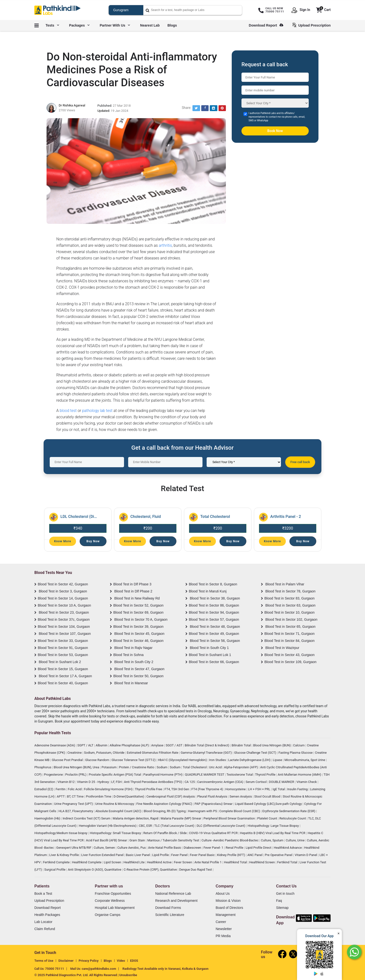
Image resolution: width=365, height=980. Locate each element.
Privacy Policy (89, 961)
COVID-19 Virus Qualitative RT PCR (214, 833)
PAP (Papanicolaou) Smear (214, 804)
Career (221, 922)
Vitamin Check (307, 782)
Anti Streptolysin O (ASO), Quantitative (95, 870)
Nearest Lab (150, 25)
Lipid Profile (161, 855)
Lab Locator (43, 922)
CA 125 (190, 782)
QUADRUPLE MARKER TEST (205, 775)
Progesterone (54, 775)
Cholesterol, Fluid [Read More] (146, 517)
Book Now (275, 131)
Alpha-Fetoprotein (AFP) (241, 767)
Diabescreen (193, 848)
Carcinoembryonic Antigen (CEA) (221, 782)
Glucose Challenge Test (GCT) (256, 753)
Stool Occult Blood (268, 796)
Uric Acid (216, 767)
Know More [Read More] (63, 541)
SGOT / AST (174, 745)
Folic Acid (75, 789)
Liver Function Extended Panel (103, 855)
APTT (61, 796)
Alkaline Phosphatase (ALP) (130, 745)
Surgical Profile (55, 870)
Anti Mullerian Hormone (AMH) (300, 775)
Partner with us (115, 25)
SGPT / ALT (86, 745)
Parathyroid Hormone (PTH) (163, 775)
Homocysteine (236, 789)
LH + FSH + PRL (260, 789)
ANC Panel (255, 855)
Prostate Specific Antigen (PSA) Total (115, 775)
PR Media (223, 936)
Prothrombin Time (99, 796)
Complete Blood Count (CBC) (240, 811)
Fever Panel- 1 (214, 848)
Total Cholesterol (195, 767)
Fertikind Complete (57, 862)
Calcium (299, 745)
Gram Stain (138, 840)
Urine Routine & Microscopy (115, 804)
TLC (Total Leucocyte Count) (175, 826)
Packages (79, 25)
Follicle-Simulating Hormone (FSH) (109, 789)
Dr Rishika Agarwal (72, 105)
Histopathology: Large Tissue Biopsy (274, 826)
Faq (279, 901)
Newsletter (224, 929)
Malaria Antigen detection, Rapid (136, 818)
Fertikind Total (288, 862)
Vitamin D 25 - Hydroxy (93, 782)
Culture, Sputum (273, 840)
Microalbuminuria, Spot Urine (305, 760)
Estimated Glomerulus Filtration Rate (153, 753)
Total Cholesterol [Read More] (215, 517)
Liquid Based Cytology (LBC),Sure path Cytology (269, 804)
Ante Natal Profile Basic (165, 848)
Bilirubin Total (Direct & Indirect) (207, 745)
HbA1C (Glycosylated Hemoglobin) (183, 760)
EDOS (134, 961)
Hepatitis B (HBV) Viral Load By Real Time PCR (273, 833)
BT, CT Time (76, 796)
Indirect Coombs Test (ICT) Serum (87, 818)
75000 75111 (55, 969)
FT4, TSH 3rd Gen (177, 789)
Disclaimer (66, 961)
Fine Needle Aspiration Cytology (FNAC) (165, 804)
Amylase (158, 745)
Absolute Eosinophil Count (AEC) (119, 811)
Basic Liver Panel (138, 855)
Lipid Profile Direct (259, 848)
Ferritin (61, 789)
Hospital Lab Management (115, 908)
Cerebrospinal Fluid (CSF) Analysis (171, 796)
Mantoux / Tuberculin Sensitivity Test (174, 840)
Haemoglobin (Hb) (48, 818)
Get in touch (285, 894)
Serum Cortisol (256, 782)
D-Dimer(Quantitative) (129, 796)
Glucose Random (97, 760)
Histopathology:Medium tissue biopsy (61, 833)
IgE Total (279, 789)
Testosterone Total (240, 775)
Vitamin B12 (67, 782)
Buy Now (93, 541)
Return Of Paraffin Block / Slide (165, 833)
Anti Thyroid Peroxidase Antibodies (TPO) (154, 782)
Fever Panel (180, 855)
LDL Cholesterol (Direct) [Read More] (79, 517)
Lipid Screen (113, 862)
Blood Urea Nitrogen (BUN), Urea (77, 767)
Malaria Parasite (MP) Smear (181, 818)
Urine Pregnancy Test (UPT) (74, 804)
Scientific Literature (170, 915)
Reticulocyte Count (293, 818)
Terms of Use (44, 961)
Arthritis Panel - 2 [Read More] (286, 517)
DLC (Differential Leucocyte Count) (221, 826)
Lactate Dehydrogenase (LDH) (250, 760)
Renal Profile (235, 848)
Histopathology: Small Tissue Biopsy (116, 833)
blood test (68, 411)
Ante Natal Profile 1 (208, 862)
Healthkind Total (236, 862)
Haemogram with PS (203, 811)
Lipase (278, 760)
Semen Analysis (241, 796)
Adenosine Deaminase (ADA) (55, 745)
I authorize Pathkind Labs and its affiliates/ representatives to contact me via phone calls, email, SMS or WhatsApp (277, 117)
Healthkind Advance (288, 848)
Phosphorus (43, 767)
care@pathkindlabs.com (99, 969)
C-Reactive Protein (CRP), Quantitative (151, 870)
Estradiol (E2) (44, 789)
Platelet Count (268, 818)
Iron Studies (218, 760)
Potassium (110, 767)
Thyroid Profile (266, 775)
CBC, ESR (146, 826)
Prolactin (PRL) (76, 775)
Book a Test (43, 894)
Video (121, 961)
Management (226, 915)
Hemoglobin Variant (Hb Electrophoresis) (108, 826)
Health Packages (47, 915)
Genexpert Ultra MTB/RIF (74, 848)
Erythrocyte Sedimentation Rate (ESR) (289, 811)
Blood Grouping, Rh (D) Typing (165, 811)
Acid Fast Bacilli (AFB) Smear (107, 840)
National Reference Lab (173, 894)
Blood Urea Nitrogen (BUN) (272, 745)
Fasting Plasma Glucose (296, 753)
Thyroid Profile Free (149, 789)
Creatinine (75, 753)
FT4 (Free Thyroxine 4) (208, 789)
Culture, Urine (296, 840)
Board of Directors (229, 908)
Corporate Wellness (110, 901)
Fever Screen (183, 862)
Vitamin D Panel (306, 855)
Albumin (102, 745)
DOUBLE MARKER (282, 782)
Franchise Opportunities (113, 894)
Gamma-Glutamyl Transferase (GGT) (207, 753)
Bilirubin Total (241, 745)
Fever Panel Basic (203, 855)
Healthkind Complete (87, 862)
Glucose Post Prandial (68, 760)
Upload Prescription (312, 25)
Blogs (172, 25)
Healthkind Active (160, 862)
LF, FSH (117, 782)
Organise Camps (108, 915)
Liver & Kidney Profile (64, 855)
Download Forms (168, 908)
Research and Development (176, 901)
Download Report (266, 25)
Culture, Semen (105, 848)
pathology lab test (97, 411)
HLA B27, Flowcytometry (76, 811)
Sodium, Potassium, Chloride (105, 753)
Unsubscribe (128, 975)
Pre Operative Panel (279, 855)
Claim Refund (45, 929)
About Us (223, 894)
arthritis (165, 245)
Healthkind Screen (262, 862)
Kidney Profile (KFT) (231, 855)
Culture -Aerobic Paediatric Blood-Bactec (230, 840)
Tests (52, 25)
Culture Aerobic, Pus (132, 848)
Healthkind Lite (134, 862)
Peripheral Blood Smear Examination (230, 818)
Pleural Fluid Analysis (212, 796)
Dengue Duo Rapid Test (196, 870)
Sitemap (282, 908)
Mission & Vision (228, 901)
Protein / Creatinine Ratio (137, 767)
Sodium (162, 767)
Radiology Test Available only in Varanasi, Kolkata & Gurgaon (165, 969)
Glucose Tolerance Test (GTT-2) (134, 760)
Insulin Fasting (298, 789)
